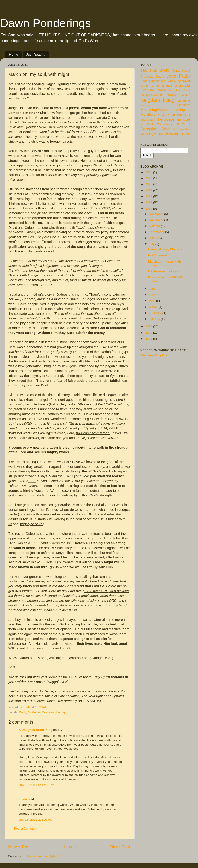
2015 (149, 184)
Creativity (147, 77)
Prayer (171, 115)
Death (160, 77)
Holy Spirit (183, 90)
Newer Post (19, 847)
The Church (148, 120)
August (154, 238)
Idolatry (185, 95)
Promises (183, 115)
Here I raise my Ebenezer (166, 249)
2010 (149, 326)
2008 (149, 339)
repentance (182, 134)
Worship (185, 129)
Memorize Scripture (154, 355)
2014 (149, 190)
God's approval (179, 81)
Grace (167, 85)
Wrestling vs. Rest (153, 134)
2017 (149, 172)
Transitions (165, 124)
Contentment (181, 71)
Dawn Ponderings (45, 23)
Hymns (171, 95)
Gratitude (182, 85)
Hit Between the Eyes (163, 271)
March (154, 307)
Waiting (168, 129)
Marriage (145, 105)
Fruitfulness (157, 81)
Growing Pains (153, 90)
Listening (184, 101)
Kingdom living (157, 100)
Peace (161, 115)
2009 (149, 333)
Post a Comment (26, 829)
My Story (148, 114)
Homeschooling (151, 95)
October (155, 226)
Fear (144, 81)
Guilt (171, 90)
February (156, 313)
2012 (149, 202)
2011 (149, 209)
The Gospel (166, 119)
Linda (23, 799)
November (157, 220)
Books (165, 70)
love (170, 133)
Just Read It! (36, 54)
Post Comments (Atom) (43, 856)
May (152, 295)
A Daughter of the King (36, 730)
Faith (23, 712)
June (153, 289)
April (153, 301)
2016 (149, 178)
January (155, 319)
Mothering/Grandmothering (46, 712)
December (157, 214)
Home (14, 54)
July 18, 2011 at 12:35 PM (36, 785)
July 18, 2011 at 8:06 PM (36, 820)
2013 (149, 196)
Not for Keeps (158, 255)
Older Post (120, 847)
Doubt (171, 76)
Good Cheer (150, 86)
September (157, 232)
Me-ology (183, 105)
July (152, 244)
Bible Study (149, 71)
